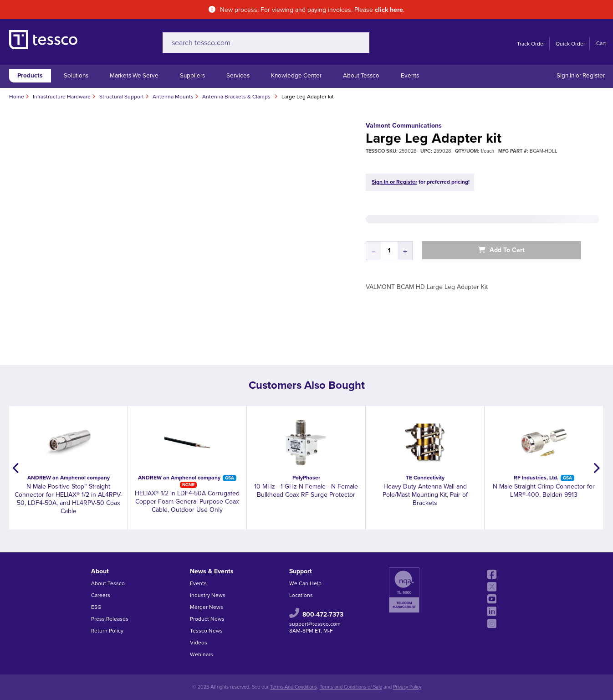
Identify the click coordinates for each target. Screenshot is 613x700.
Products (30, 76)
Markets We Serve (134, 76)
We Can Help (305, 583)
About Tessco (361, 76)
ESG (96, 607)
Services (238, 76)
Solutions (76, 76)
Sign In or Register (581, 76)
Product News (207, 619)
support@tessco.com (315, 624)
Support (301, 571)
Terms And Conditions (294, 687)
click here (389, 10)
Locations (301, 595)
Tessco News (206, 631)
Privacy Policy (407, 687)
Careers (101, 595)
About (100, 571)
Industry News (208, 595)
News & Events (212, 571)
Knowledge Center (296, 76)
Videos (199, 643)
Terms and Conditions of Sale (351, 687)
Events (410, 76)
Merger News (207, 607)
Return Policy (107, 631)
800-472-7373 (323, 614)
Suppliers (192, 76)
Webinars (202, 654)
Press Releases (110, 619)
